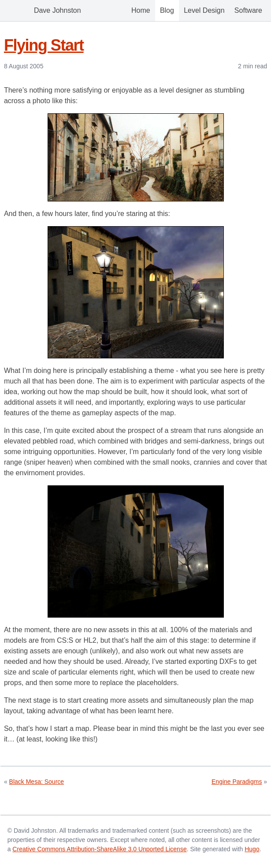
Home (141, 10)
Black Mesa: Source (37, 782)
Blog (167, 10)
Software (248, 10)
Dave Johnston (45, 11)
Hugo (252, 849)
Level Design (204, 10)
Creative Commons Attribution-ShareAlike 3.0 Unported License (99, 849)
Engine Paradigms (237, 782)
